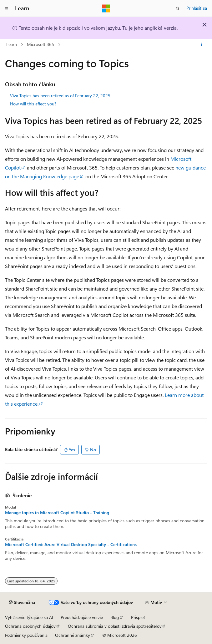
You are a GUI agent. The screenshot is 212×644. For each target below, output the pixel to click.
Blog (115, 617)
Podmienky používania (26, 635)
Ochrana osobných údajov (30, 626)
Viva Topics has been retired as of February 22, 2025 (60, 96)
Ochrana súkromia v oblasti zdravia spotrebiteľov (115, 626)
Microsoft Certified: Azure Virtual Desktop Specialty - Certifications (71, 545)
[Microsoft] (106, 8)
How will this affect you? (33, 104)
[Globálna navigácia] (6, 8)
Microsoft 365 (40, 44)
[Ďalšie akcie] (202, 45)
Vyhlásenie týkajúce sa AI (29, 617)
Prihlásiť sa (197, 8)
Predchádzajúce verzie (82, 617)
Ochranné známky (73, 635)
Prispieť (138, 617)
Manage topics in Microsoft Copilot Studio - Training (57, 513)
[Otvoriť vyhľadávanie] (178, 8)
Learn (12, 44)
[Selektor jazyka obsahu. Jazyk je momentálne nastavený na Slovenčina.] (22, 602)
